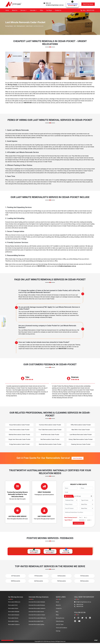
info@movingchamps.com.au (55, 5)
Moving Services (60, 619)
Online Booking (60, 622)
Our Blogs (49, 10)
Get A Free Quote (88, 4)
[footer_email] (79, 492)
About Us (15, 10)
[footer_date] (83, 496)
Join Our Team (60, 626)
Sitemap (58, 632)
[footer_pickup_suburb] (71, 504)
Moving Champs (9, 26)
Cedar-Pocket (29, 26)
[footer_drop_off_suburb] (71, 508)
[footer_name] (71, 488)
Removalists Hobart (13, 609)
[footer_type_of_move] (86, 500)
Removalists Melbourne (14, 603)
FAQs (41, 10)
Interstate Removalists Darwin (36, 613)
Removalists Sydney (13, 622)
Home (7, 10)
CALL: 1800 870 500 (87, 10)
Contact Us (58, 10)
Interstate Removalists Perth (36, 622)
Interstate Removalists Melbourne (37, 619)
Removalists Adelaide (14, 613)
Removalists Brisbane (14, 616)
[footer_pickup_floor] (86, 504)
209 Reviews (4, 320)
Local (89, 520)
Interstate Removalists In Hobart (37, 616)
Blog (57, 613)
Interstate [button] (33, 10)
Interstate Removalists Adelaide (37, 603)
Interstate (82, 520)
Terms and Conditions (61, 629)
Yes (80, 518)
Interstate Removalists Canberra (37, 609)
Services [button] (23, 10)
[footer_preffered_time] (71, 500)
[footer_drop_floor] (86, 508)
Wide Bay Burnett (21, 26)
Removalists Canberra (14, 626)
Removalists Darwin (13, 619)
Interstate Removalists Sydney (36, 626)
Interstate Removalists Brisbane (37, 606)
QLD (15, 26)
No (85, 518)
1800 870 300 (79, 608)
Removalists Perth (13, 606)
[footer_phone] (86, 488)
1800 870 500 (28, 103)
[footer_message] (79, 513)
